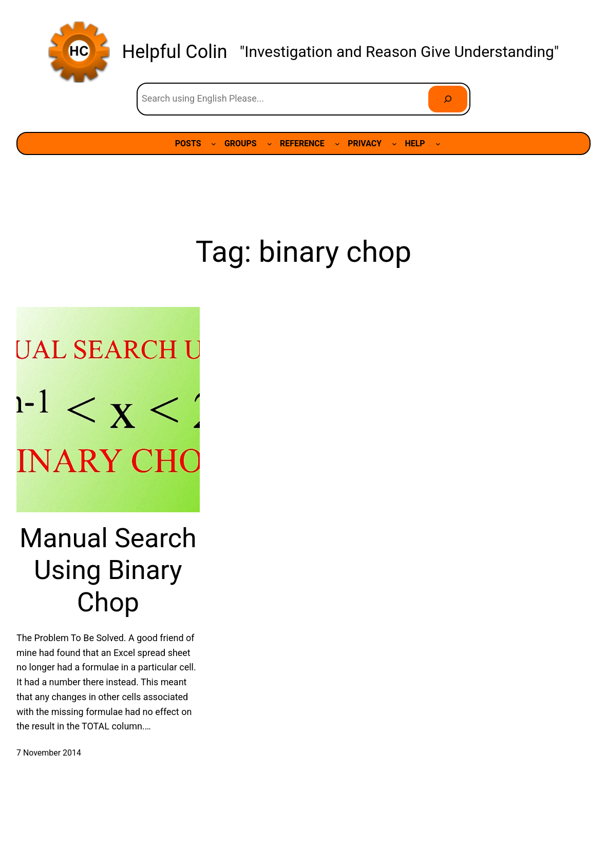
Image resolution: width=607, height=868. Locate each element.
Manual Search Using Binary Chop (108, 570)
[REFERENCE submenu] (337, 144)
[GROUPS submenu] (270, 144)
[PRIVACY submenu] (394, 144)
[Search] (448, 99)
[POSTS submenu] (214, 144)
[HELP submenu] (438, 144)
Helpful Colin (175, 52)
